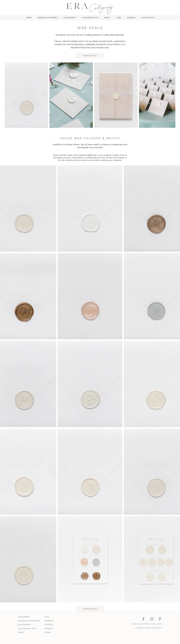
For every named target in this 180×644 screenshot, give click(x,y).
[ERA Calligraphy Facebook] (143, 619)
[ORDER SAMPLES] (90, 56)
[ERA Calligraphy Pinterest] (160, 619)
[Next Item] (171, 95)
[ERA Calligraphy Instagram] (152, 619)
